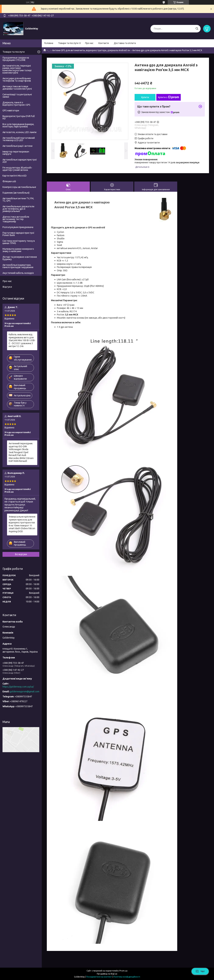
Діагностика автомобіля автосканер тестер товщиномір (16, 219)
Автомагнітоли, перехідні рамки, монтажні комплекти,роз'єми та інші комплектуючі (17, 69)
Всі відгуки (21, 554)
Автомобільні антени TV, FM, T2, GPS (18, 200)
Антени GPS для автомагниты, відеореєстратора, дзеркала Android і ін (91, 50)
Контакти (104, 43)
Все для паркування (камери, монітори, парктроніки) (18, 125)
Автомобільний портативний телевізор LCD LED (19, 139)
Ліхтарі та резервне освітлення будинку (20, 258)
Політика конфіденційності (127, 977)
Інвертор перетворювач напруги (16, 153)
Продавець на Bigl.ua (107, 974)
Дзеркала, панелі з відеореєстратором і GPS (16, 104)
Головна (49, 43)
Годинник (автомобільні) (16, 193)
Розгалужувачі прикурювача (18, 227)
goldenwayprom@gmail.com (25, 691)
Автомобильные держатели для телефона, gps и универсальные (18, 209)
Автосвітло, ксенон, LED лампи (19, 132)
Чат (200, 971)
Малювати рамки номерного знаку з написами (18, 250)
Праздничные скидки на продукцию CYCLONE (16, 59)
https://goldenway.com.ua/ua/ (18, 687)
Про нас (89, 43)
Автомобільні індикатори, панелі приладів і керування (18, 266)
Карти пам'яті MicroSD (15, 176)
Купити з (169, 97)
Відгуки (7, 287)
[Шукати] (197, 29)
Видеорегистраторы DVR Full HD (19, 117)
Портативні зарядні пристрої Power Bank (18, 234)
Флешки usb (9, 181)
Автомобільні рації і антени (17, 146)
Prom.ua (123, 971)
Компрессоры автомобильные (19, 187)
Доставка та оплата (125, 43)
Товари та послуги (68, 43)
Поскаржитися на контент (99, 977)
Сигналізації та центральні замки (17, 96)
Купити (145, 97)
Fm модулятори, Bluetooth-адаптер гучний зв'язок (17, 169)
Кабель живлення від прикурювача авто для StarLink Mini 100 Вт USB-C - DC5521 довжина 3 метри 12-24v (22, 340)
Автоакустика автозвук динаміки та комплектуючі (17, 88)
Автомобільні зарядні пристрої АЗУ (20, 161)
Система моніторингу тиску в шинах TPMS (19, 242)
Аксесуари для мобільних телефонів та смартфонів (17, 80)
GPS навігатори (11, 110)
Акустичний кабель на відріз (18, 273)
